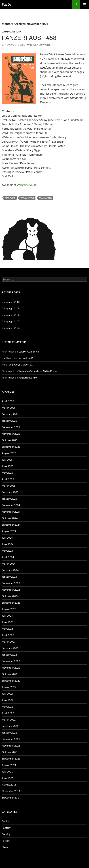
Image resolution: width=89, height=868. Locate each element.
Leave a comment (40, 45)
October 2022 (10, 674)
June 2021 (8, 778)
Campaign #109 (11, 308)
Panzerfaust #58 (29, 38)
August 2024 (9, 531)
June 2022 (8, 700)
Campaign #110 (11, 302)
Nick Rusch (8, 378)
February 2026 (10, 414)
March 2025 (9, 486)
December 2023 (11, 583)
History (17, 32)
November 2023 (11, 590)
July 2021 (7, 772)
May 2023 (7, 629)
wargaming (46, 198)
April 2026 (8, 401)
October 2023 (10, 596)
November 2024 (11, 512)
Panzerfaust (27, 198)
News (5, 847)
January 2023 (9, 655)
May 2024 (7, 551)
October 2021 (10, 752)
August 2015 (9, 785)
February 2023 (10, 648)
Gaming (6, 32)
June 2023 (8, 622)
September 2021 (11, 759)
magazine (10, 198)
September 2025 (11, 447)
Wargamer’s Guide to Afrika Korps (38, 371)
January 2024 (9, 577)
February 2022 (10, 726)
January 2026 (9, 421)
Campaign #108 (11, 315)
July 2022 (7, 694)
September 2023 (11, 603)
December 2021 (11, 739)
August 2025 (9, 453)
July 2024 (7, 538)
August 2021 (9, 765)
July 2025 (7, 460)
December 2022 (11, 661)
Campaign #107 (11, 321)
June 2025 (8, 466)
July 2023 (7, 616)
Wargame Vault (26, 185)
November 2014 (11, 791)
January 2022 (9, 733)
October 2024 (10, 518)
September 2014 (11, 798)
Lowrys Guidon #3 (29, 352)
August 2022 (9, 687)
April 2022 (8, 713)
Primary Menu (85, 4)
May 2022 (7, 707)
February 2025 (10, 492)
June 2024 (8, 544)
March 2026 (9, 408)
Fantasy (6, 828)
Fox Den (8, 4)
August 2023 (9, 609)
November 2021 (11, 746)
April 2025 (8, 479)
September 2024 (11, 525)
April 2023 (8, 635)
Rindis (5, 358)
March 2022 (9, 720)
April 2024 (8, 557)
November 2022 (11, 668)
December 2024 (11, 505)
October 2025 (10, 440)
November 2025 (11, 434)
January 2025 (9, 499)
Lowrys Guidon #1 (23, 358)
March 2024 (9, 564)
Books (5, 821)
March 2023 (9, 642)
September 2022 (11, 681)
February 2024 (10, 570)
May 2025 (7, 473)
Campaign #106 (11, 328)
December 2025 (11, 427)
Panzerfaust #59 (28, 378)
